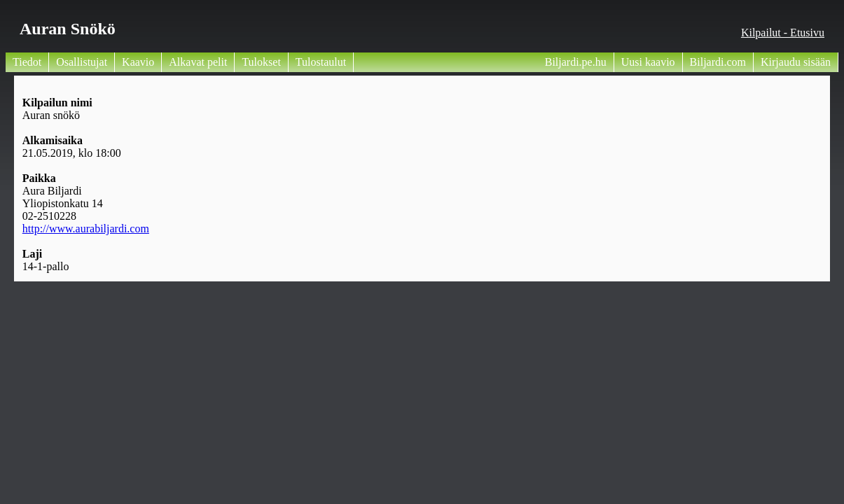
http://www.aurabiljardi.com (86, 229)
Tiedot (27, 62)
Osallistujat (82, 62)
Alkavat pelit (198, 62)
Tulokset (261, 62)
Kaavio (138, 62)
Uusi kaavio (648, 62)
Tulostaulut (321, 62)
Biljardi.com (718, 62)
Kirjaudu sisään (796, 62)
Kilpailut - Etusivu (783, 33)
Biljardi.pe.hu (576, 62)
